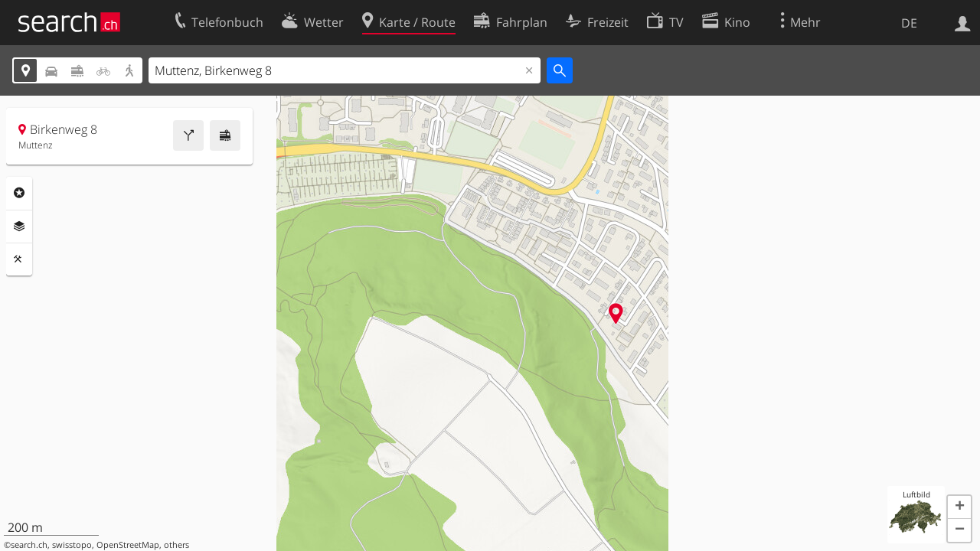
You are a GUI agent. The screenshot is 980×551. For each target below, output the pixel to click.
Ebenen (19, 227)
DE (909, 23)
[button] (959, 507)
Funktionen (19, 259)
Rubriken (19, 193)
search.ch (29, 545)
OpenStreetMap (128, 545)
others (176, 545)
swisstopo (72, 545)
